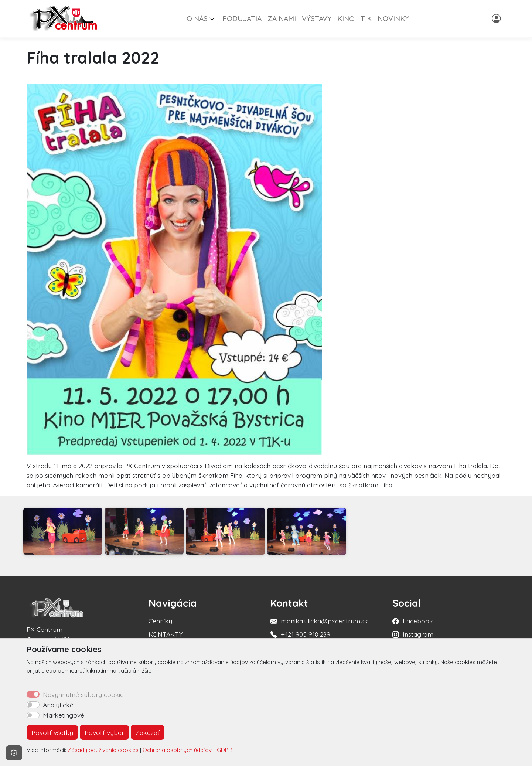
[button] (215, 18)
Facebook (418, 621)
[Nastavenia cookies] (14, 753)
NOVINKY (393, 18)
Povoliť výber (104, 732)
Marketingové (64, 715)
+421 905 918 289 (306, 634)
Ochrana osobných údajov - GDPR (187, 750)
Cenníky (160, 621)
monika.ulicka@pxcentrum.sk (324, 621)
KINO (346, 18)
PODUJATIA (242, 18)
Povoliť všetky (52, 732)
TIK (366, 18)
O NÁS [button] (197, 18)
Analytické (58, 705)
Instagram (418, 634)
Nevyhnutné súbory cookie (83, 694)
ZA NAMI (282, 18)
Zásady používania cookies (103, 750)
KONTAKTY (166, 634)
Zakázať (148, 732)
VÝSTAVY (317, 18)
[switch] (33, 705)
